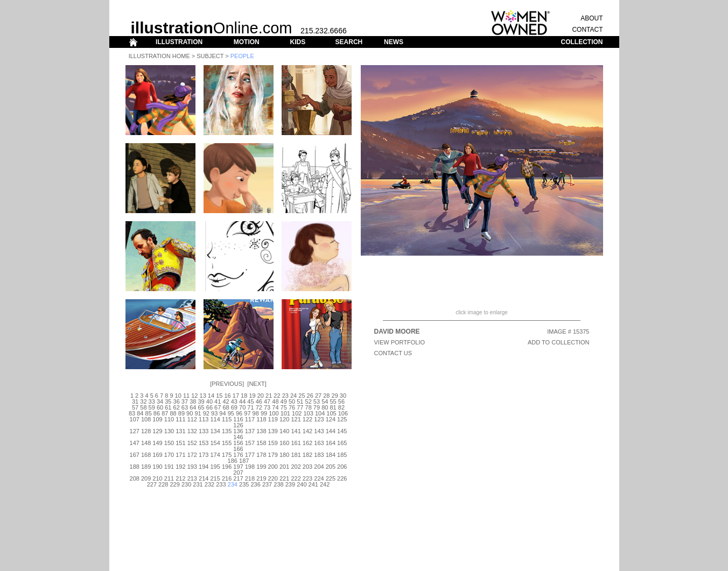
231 (198, 484)
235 (244, 484)
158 (261, 443)
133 (204, 431)
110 (169, 419)
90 (190, 413)
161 (296, 443)
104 (320, 413)
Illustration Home (159, 56)
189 (146, 467)
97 (247, 413)
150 (169, 443)
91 (198, 413)
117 (250, 419)
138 (261, 431)
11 (186, 396)
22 (277, 396)
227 (152, 484)
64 (193, 407)
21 (269, 396)
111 (180, 419)
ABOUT (591, 18)
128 (146, 431)
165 (342, 443)
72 (259, 407)
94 (222, 413)
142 (307, 431)
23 (285, 396)
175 (227, 455)
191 (169, 467)
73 (267, 407)
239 (290, 484)
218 (250, 478)
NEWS (394, 42)
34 (160, 401)
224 (319, 478)
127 (135, 431)
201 (284, 467)
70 (242, 407)
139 (273, 431)
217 (238, 478)
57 (135, 407)
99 (264, 413)
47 (267, 401)
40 (209, 401)
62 (177, 407)
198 (250, 467)
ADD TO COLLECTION (559, 342)
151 (180, 443)
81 (333, 407)
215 (215, 478)
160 (284, 443)
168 (146, 455)
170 (169, 455)
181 (296, 455)
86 (157, 413)
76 (292, 407)
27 (318, 396)
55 (333, 401)
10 (178, 396)
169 (157, 455)
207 (238, 473)
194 (204, 467)
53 (317, 401)
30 (343, 396)
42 (226, 401)
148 (146, 443)
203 (307, 467)
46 (259, 401)
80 (325, 407)
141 (296, 431)
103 (308, 413)
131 (180, 431)
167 (135, 455)
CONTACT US (393, 353)
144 (331, 431)
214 (204, 478)
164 (331, 443)
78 (309, 407)
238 (278, 484)
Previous (227, 384)
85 (149, 413)
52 (309, 401)
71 (250, 407)
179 (273, 455)
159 (273, 443)
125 (342, 419)
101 (285, 413)
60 (160, 407)
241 (313, 484)
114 (215, 419)
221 (284, 478)
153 (204, 443)
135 (227, 431)
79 (317, 407)
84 (140, 413)
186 (233, 461)
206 (342, 467)
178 (261, 455)
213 (192, 478)
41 (218, 401)
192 (180, 467)
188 (135, 467)
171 (180, 455)
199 (261, 467)
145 (342, 431)
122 (307, 419)
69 (234, 407)
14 (211, 396)
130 (169, 431)
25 (302, 396)
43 (234, 401)
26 (310, 396)
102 (297, 413)
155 (227, 443)
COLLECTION (582, 42)
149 (157, 443)
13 (203, 396)
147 (135, 443)
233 (221, 484)
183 (319, 455)
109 (157, 419)
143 (319, 431)
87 (165, 413)
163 (319, 443)
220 (273, 478)
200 (273, 467)
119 (273, 419)
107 (135, 419)
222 (296, 478)
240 (302, 484)
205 (331, 467)
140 (284, 431)
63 (185, 407)
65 (201, 407)
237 (267, 484)
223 (307, 478)
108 (146, 419)
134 (215, 431)
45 (250, 401)
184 (331, 455)
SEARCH (349, 42)
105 (331, 413)
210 (157, 478)
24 (293, 396)
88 (173, 413)
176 (238, 455)
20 (261, 396)
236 (255, 484)
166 (238, 449)
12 (194, 396)
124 (331, 419)
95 (231, 413)
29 (335, 396)
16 (227, 396)
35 (168, 401)
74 (275, 407)
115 (227, 419)
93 (214, 413)
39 (201, 401)
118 (261, 419)
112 (192, 419)
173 (204, 455)
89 (181, 413)
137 (250, 431)
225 (331, 478)
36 (177, 401)
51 (300, 401)
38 (193, 401)
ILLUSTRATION (179, 42)
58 (143, 407)
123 (319, 419)
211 (169, 478)
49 (284, 401)
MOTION (247, 42)
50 (292, 401)
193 (192, 467)
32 (143, 401)
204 (319, 467)
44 (242, 401)
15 (219, 396)
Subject (210, 56)
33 (152, 401)
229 (175, 484)
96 (239, 413)
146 (238, 437)
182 (307, 455)
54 (325, 401)
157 (250, 443)
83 (132, 413)
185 (342, 455)
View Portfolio (400, 342)
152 (192, 443)
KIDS (297, 42)
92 (206, 413)
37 (185, 401)
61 (168, 407)
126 (238, 425)
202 (296, 467)
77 (300, 407)
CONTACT (587, 30)
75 (284, 407)
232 (209, 484)
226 (342, 478)
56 (341, 401)
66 (209, 407)
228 (163, 484)
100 (274, 413)
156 (238, 443)
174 (215, 455)
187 (244, 461)
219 (261, 478)
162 (307, 443)
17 (236, 396)
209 (146, 478)
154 (215, 443)
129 (157, 431)
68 (226, 407)
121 (296, 419)
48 (275, 401)
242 (325, 484)
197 (238, 467)
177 (250, 455)
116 (238, 419)
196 (227, 467)
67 (218, 407)
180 (284, 455)
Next (257, 384)
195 (215, 467)
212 (180, 478)
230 (186, 484)
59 (152, 407)
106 (343, 413)
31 (135, 401)
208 (135, 478)
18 (244, 396)
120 (284, 419)
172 (192, 455)
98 (256, 413)
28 (326, 396)
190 (157, 467)
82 (341, 407)
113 (204, 419)
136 (238, 431)
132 (192, 431)
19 (252, 396)
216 (227, 478)
